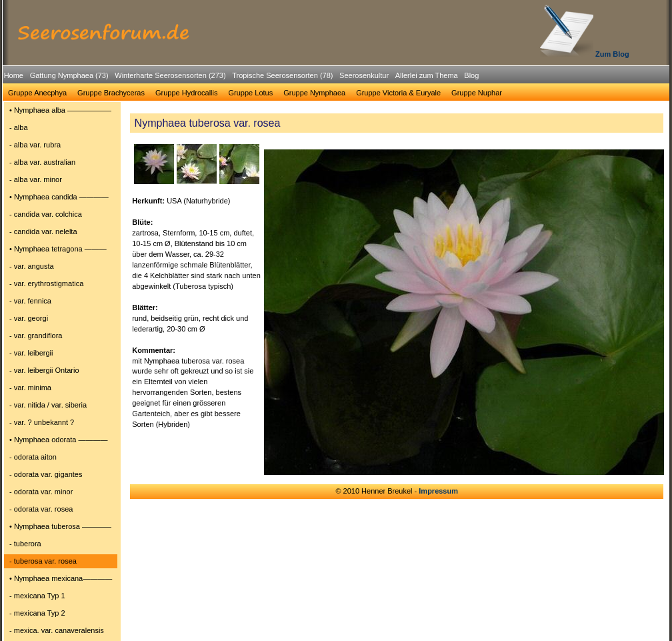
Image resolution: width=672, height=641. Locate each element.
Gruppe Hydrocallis (187, 93)
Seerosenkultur (364, 75)
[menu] (61, 372)
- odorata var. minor (41, 492)
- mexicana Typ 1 (37, 596)
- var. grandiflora (36, 336)
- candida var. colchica (46, 214)
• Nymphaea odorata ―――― (59, 440)
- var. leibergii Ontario (44, 370)
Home (14, 75)
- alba (19, 127)
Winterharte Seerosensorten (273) (170, 75)
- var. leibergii (31, 353)
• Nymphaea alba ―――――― (60, 110)
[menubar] (241, 77)
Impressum (438, 491)
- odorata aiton (33, 457)
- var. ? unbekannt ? (42, 422)
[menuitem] (14, 76)
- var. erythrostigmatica (46, 283)
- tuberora (25, 544)
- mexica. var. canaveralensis (57, 630)
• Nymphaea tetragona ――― (58, 249)
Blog (471, 75)
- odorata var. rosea (41, 509)
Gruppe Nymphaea (314, 93)
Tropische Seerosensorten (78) (282, 75)
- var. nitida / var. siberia (48, 405)
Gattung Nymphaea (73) (69, 75)
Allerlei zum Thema (427, 75)
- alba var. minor (36, 179)
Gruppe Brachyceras (111, 93)
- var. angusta (32, 266)
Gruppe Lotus (251, 93)
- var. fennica (30, 301)
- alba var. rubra (35, 145)
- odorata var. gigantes (46, 474)
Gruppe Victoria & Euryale (398, 93)
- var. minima (30, 388)
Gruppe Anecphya (37, 93)
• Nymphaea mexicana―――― (61, 578)
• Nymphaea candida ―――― (59, 197)
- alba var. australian (42, 162)
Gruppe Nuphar (477, 93)
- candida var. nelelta (43, 231)
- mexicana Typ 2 (37, 613)
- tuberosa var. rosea (43, 561)
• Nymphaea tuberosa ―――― (60, 526)
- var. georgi (29, 318)
